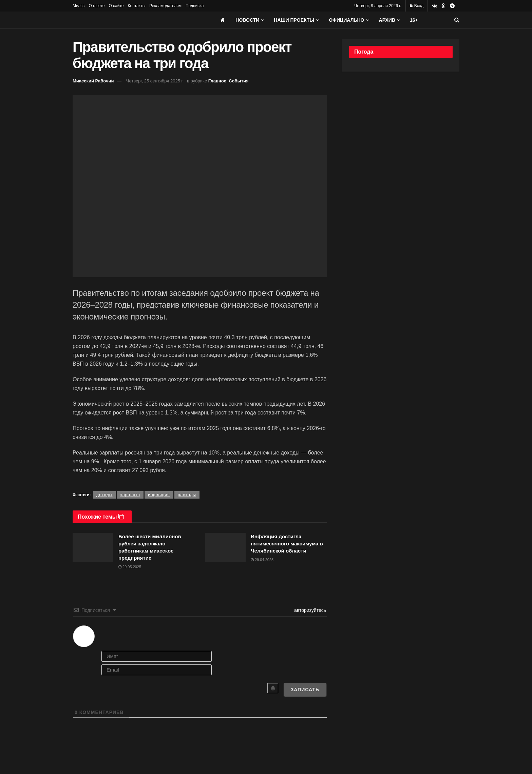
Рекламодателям (165, 6)
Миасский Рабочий (93, 81)
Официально (346, 20)
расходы (187, 495)
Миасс (79, 6)
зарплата (130, 495)
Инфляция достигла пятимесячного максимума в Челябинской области (287, 544)
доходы (104, 495)
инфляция (159, 495)
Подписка (195, 6)
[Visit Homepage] (123, 20)
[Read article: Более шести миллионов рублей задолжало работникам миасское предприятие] (93, 547)
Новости (247, 20)
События (239, 81)
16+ (414, 20)
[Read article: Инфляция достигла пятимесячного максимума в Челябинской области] (225, 547)
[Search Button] (457, 20)
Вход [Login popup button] (417, 6)
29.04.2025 (262, 560)
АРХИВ (387, 20)
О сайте (116, 6)
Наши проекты (294, 20)
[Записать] (305, 690)
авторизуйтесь (309, 610)
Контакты (136, 6)
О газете (97, 6)
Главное (217, 81)
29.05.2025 (130, 567)
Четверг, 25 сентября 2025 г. (155, 81)
